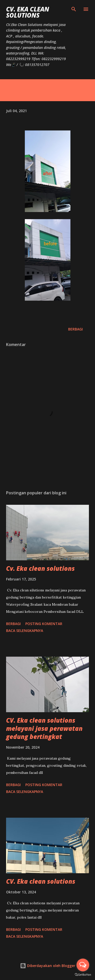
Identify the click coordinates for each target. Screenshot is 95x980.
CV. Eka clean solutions (41, 881)
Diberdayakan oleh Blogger (48, 966)
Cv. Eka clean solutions (40, 568)
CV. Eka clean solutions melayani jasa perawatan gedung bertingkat (44, 728)
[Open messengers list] (83, 965)
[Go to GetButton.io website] (83, 975)
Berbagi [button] (75, 329)
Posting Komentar (44, 624)
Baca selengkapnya (25, 631)
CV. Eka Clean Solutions (28, 12)
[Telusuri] (74, 9)
